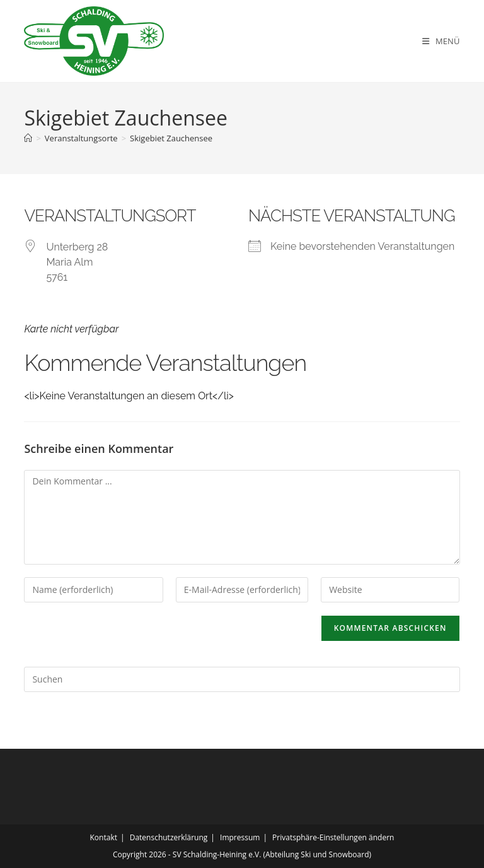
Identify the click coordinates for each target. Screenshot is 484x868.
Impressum (240, 837)
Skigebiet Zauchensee (171, 138)
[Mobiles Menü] (441, 41)
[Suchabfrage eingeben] (242, 679)
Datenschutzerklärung (169, 837)
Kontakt (104, 837)
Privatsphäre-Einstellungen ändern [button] (333, 837)
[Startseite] (28, 138)
